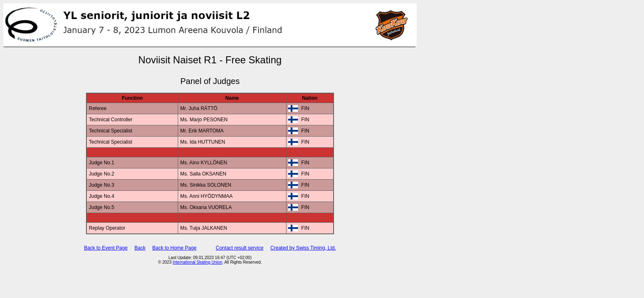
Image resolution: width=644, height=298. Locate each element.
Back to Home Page (175, 248)
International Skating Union (198, 262)
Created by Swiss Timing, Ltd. (303, 248)
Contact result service (240, 248)
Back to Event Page (106, 248)
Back (140, 248)
